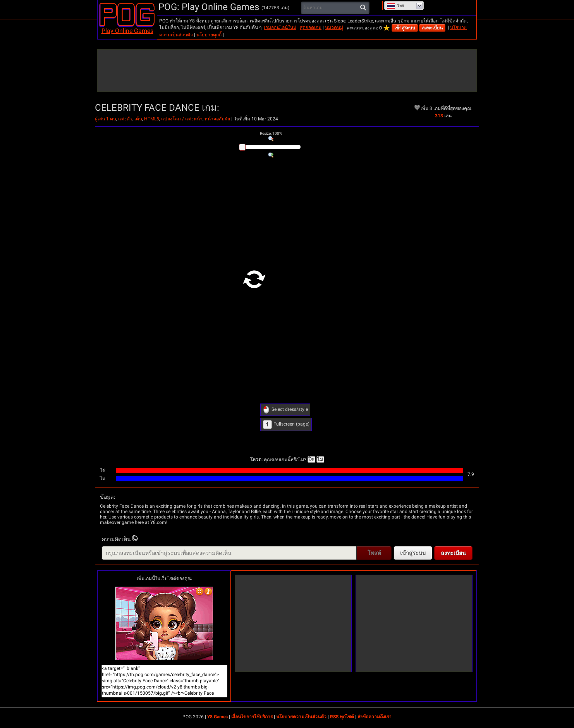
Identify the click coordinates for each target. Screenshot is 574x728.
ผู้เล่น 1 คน (106, 119)
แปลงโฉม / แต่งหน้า (182, 119)
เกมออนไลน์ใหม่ (280, 27)
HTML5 (152, 119)
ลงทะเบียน (432, 28)
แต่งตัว (125, 119)
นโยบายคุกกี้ (209, 35)
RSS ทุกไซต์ (342, 717)
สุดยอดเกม (311, 27)
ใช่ (311, 459)
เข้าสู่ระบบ (405, 28)
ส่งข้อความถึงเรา (375, 717)
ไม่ (320, 459)
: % (271, 133)
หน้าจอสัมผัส (217, 119)
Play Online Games (127, 31)
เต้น (138, 119)
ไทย (395, 6)
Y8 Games (217, 717)
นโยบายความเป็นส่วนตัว (301, 717)
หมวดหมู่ (334, 27)
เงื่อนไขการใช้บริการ (252, 717)
